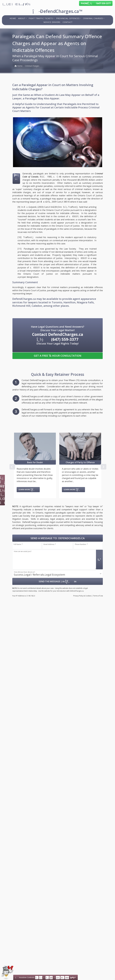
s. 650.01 (74, 216)
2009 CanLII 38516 (61, 202)
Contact (68, 22)
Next (103, 466)
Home (13, 18)
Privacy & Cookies (82, 596)
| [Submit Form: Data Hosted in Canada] (57, 581)
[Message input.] (54, 560)
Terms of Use (98, 596)
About (22, 18)
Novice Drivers (52, 22)
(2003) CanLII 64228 (47, 207)
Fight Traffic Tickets (41, 18)
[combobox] (58, 574)
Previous (12, 466)
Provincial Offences (68, 18)
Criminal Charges (93, 18)
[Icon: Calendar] (2, 486)
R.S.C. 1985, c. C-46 (51, 177)
